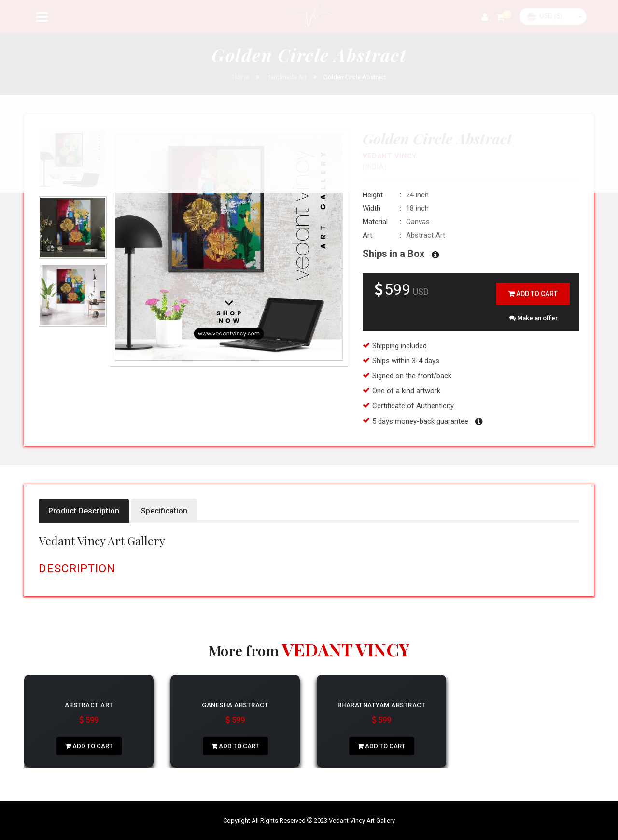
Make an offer (534, 318)
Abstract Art (89, 705)
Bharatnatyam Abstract (382, 705)
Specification (164, 511)
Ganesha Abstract (235, 705)
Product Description (84, 511)
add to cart (533, 294)
